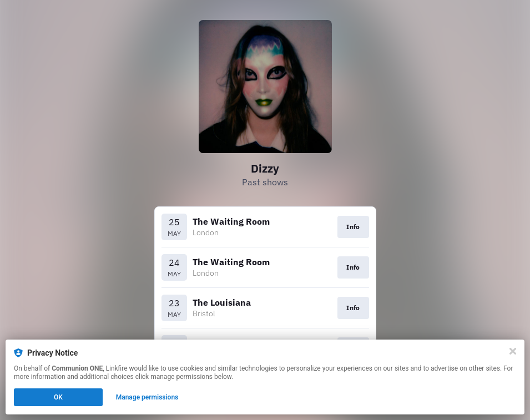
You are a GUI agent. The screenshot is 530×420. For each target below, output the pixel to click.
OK (58, 397)
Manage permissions (147, 397)
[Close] (513, 351)
